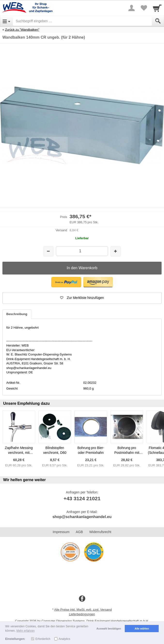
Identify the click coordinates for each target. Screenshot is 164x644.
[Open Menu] (6, 21)
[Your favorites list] (144, 8)
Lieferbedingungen (82, 614)
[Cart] (157, 8)
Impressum (61, 532)
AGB (79, 532)
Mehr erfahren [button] (26, 631)
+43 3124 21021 (82, 498)
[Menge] (82, 251)
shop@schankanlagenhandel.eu (82, 517)
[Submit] (158, 21)
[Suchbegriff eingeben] (82, 21)
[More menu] (132, 8)
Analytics (64, 639)
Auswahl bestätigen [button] (109, 629)
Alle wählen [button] (142, 629)
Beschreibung (17, 314)
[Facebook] (82, 599)
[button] (66, 282)
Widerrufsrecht (100, 532)
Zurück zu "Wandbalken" (22, 30)
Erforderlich (43, 639)
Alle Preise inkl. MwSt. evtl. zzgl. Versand (83, 610)
